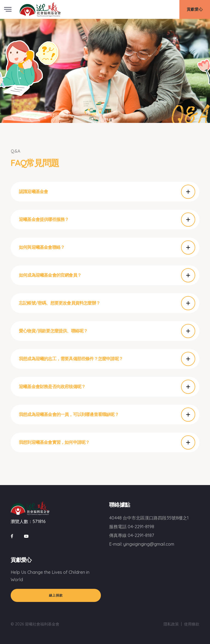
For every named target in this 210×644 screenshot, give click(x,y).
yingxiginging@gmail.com (149, 544)
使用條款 (192, 624)
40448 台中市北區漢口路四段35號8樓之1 (149, 518)
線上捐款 (56, 595)
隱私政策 (171, 624)
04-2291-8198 (141, 527)
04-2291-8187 (141, 535)
